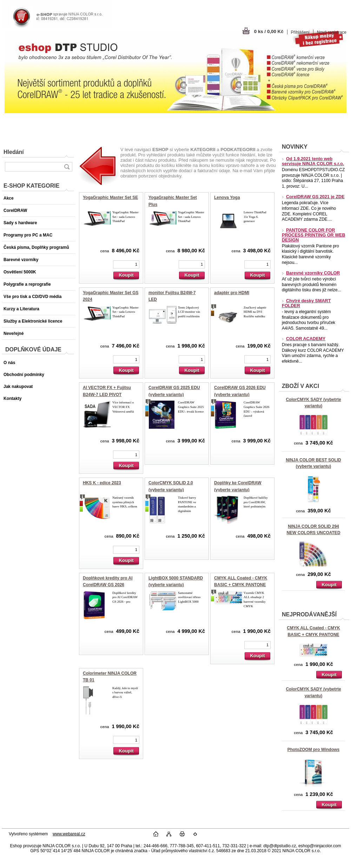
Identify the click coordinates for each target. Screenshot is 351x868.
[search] (67, 167)
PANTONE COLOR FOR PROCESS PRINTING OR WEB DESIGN (314, 235)
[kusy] (126, 264)
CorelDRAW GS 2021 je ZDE (313, 197)
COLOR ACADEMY (304, 339)
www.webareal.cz (69, 834)
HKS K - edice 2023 (102, 483)
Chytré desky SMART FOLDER (306, 303)
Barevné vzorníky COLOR (311, 273)
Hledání (14, 152)
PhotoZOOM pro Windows (314, 750)
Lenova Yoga (227, 197)
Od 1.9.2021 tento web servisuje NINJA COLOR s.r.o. (313, 161)
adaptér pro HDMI (232, 293)
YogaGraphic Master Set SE (110, 197)
